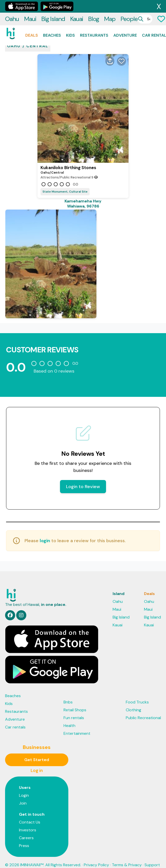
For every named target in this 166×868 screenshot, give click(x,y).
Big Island (53, 6)
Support (152, 857)
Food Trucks (137, 694)
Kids (70, 23)
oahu (14, 38)
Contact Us (30, 815)
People (129, 6)
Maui (30, 6)
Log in (37, 763)
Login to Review (83, 479)
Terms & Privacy (127, 857)
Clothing (133, 702)
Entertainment (77, 726)
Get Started (37, 752)
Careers (26, 830)
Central (37, 38)
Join (23, 796)
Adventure (125, 23)
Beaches (52, 23)
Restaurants (94, 23)
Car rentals (15, 719)
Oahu (12, 6)
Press (24, 838)
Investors (28, 822)
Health (69, 718)
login (45, 533)
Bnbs (68, 694)
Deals (32, 23)
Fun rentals (74, 710)
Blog (94, 6)
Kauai (77, 6)
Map (110, 6)
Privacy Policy (96, 857)
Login (24, 788)
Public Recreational (143, 710)
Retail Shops (75, 702)
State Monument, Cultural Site (65, 184)
